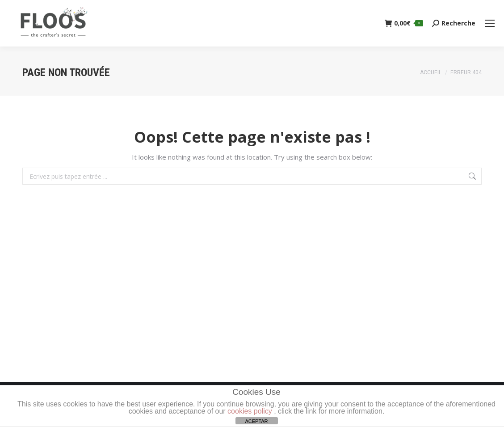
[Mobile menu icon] (490, 23)
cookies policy (250, 411)
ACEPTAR (256, 421)
